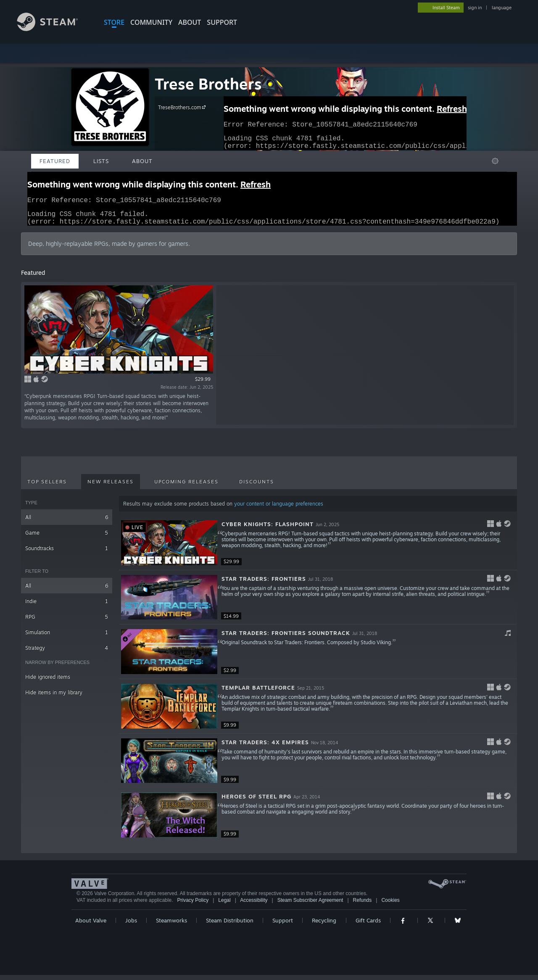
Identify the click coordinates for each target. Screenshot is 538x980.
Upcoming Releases (186, 487)
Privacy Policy (193, 905)
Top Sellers (47, 487)
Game (67, 538)
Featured (55, 161)
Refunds (363, 905)
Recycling (324, 925)
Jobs (131, 925)
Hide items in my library (54, 697)
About (190, 22)
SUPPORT (222, 22)
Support (283, 925)
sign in (475, 8)
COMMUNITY (151, 22)
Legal (224, 905)
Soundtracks (67, 553)
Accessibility (254, 905)
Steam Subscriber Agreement (310, 905)
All (67, 522)
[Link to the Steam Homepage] (54, 29)
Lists (101, 161)
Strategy (67, 653)
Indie (67, 606)
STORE (114, 22)
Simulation (67, 637)
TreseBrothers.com (183, 107)
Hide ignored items (48, 682)
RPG (67, 622)
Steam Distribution (230, 925)
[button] (318, 548)
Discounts (257, 487)
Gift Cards (368, 925)
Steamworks (171, 925)
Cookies (390, 905)
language (502, 8)
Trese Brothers (208, 84)
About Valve (91, 925)
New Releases (111, 487)
